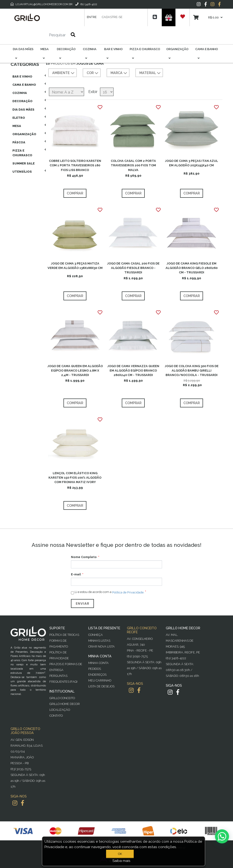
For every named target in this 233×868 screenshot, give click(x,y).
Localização (60, 710)
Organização (24, 134)
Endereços (97, 675)
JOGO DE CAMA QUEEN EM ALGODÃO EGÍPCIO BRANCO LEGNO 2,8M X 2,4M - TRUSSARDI (75, 371)
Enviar (82, 604)
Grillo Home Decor (65, 704)
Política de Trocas (64, 635)
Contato (56, 716)
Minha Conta (98, 663)
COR (93, 73)
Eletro (19, 118)
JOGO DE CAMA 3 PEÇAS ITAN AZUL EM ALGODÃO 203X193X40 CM (191, 163)
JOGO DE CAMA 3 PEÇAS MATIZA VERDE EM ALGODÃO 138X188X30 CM (75, 266)
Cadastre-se (112, 17)
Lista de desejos (101, 686)
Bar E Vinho (22, 76)
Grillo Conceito (62, 698)
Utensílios (22, 172)
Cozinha (20, 93)
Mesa (17, 126)
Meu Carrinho (100, 680)
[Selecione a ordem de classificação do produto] (67, 92)
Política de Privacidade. (128, 592)
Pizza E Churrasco (22, 153)
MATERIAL (150, 73)
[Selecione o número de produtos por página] (107, 92)
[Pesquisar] (43, 35)
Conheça (96, 635)
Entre (92, 17)
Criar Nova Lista (102, 646)
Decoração (22, 101)
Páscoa (19, 142)
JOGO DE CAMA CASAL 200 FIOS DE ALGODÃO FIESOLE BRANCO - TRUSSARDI (133, 268)
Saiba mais (121, 861)
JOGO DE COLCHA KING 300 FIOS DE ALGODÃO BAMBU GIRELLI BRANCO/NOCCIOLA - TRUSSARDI (192, 371)
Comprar (75, 193)
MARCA (119, 73)
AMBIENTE (64, 73)
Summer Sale (24, 163)
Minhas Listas (99, 641)
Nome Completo (84, 557)
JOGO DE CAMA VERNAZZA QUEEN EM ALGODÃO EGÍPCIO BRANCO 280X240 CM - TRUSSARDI (133, 371)
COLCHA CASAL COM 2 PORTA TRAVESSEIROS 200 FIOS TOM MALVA (133, 165)
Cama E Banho (24, 85)
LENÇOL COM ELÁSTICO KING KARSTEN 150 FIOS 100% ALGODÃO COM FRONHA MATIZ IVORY (75, 478)
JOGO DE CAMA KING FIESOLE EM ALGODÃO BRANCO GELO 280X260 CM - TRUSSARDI (192, 268)
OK (120, 854)
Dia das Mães (23, 110)
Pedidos (95, 669)
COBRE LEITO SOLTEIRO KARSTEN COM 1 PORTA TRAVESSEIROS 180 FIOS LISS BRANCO (75, 165)
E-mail (76, 574)
